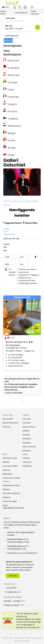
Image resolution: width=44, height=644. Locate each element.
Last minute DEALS (10, 466)
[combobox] (9, 257)
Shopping (27, 443)
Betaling (6, 489)
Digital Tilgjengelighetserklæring (13, 507)
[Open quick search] (20, 7)
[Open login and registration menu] (26, 7)
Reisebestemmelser (11, 485)
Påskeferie (27, 466)
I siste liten (27, 462)
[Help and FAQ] (15, 7)
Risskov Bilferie (3, 13)
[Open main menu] (32, 7)
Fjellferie (26, 431)
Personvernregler (10, 501)
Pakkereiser (7, 474)
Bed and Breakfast (10, 423)
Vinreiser (26, 435)
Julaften (26, 458)
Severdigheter (21, 13)
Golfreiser (27, 423)
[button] (22, 20)
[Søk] (38, 27)
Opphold (6, 470)
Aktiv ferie (27, 419)
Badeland (27, 451)
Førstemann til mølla (11, 478)
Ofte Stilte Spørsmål (11, 493)
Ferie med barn (29, 427)
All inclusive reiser (10, 458)
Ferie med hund (29, 447)
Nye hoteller (8, 419)
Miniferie (6, 462)
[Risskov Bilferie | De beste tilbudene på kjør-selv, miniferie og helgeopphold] (12, 3)
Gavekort (7, 497)
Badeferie (27, 439)
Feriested (7, 427)
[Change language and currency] (7, 7)
